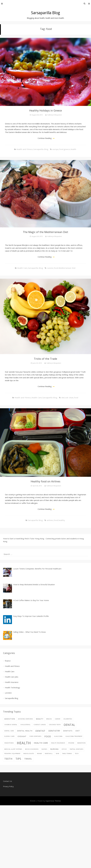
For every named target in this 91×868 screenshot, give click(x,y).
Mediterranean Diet (67, 268)
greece (67, 149)
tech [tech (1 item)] (77, 754)
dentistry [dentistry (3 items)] (54, 731)
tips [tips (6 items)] (18, 759)
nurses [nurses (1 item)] (44, 749)
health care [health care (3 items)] (41, 743)
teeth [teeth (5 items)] (8, 759)
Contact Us (8, 781)
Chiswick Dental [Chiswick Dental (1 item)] (11, 725)
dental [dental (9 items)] (69, 725)
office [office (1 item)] (64, 749)
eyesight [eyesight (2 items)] (22, 736)
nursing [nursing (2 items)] (54, 749)
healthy (62, 520)
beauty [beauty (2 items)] (40, 719)
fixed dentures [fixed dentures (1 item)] (35, 736)
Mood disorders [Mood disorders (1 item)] (32, 749)
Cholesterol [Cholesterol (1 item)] (25, 725)
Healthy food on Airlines (45, 481)
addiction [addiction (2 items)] (10, 719)
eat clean (69, 398)
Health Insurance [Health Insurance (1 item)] (58, 743)
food (61, 149)
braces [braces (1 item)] (49, 719)
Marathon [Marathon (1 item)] (81, 743)
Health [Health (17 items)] (24, 743)
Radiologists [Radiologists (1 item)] (29, 754)
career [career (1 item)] (58, 719)
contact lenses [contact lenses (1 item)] (40, 725)
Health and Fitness (25, 149)
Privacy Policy (8, 786)
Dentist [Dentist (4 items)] (40, 731)
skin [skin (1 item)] (57, 754)
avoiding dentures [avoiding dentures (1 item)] (25, 719)
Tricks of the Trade (45, 359)
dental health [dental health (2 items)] (25, 731)
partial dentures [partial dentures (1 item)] (77, 749)
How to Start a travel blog (14, 539)
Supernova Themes (53, 801)
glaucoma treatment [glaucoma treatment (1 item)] (74, 736)
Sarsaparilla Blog (45, 13)
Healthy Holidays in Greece (46, 110)
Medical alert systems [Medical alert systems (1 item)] (13, 749)
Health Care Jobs (12, 677)
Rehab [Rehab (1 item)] (39, 754)
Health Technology (12, 687)
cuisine (50, 268)
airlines (50, 520)
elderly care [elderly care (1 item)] (9, 736)
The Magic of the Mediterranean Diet (45, 232)
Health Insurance (12, 682)
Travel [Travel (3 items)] (28, 759)
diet (63, 398)
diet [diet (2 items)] (78, 731)
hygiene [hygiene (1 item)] (71, 743)
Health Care (22, 268)
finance (8, 661)
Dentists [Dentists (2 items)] (68, 731)
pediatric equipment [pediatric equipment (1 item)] (12, 754)
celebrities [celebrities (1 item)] (68, 719)
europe (56, 149)
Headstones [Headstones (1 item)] (9, 743)
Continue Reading (45, 138)
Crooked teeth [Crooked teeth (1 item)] (55, 725)
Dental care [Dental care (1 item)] (9, 731)
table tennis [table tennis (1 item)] (67, 754)
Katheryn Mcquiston (55, 115)
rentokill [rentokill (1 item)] (49, 754)
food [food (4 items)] (48, 736)
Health (73, 149)
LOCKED (8, 693)
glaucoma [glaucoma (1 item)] (58, 736)
